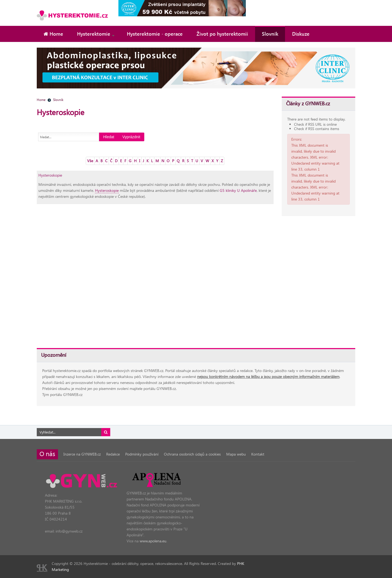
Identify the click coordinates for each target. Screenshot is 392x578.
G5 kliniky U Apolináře (238, 190)
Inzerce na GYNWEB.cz (82, 454)
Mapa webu (236, 454)
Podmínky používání (142, 454)
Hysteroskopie (50, 175)
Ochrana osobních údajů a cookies (192, 454)
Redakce (113, 454)
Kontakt (258, 454)
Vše (90, 161)
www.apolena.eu (153, 541)
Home (41, 100)
